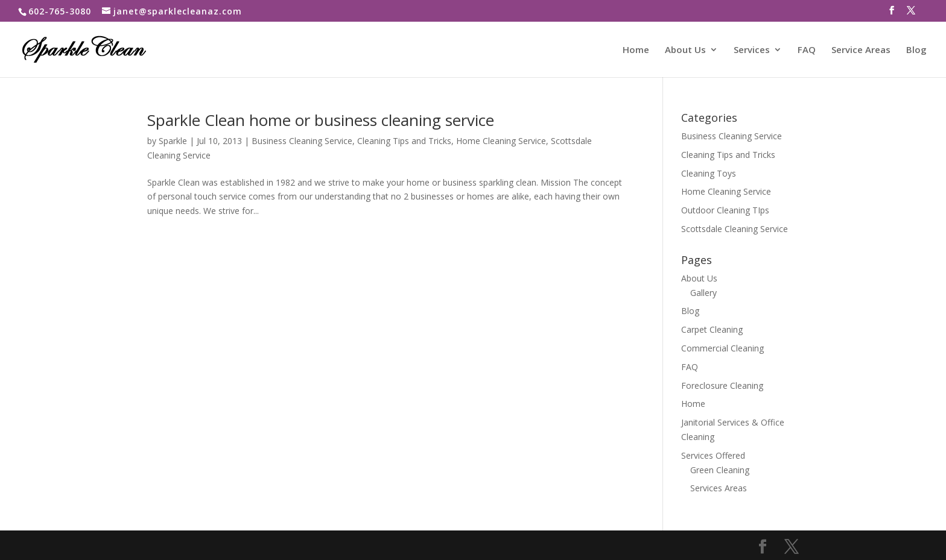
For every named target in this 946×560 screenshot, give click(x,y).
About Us (685, 50)
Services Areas (719, 488)
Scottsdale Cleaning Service (735, 229)
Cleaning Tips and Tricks (404, 141)
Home (636, 50)
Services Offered (713, 455)
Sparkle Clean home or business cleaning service (321, 120)
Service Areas (861, 50)
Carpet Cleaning (712, 329)
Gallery (703, 293)
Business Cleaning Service (302, 141)
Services (752, 50)
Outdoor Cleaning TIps (725, 210)
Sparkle (173, 141)
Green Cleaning (720, 470)
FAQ (807, 50)
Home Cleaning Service (501, 141)
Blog (916, 50)
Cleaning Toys (709, 173)
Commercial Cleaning (722, 348)
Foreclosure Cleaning (722, 385)
